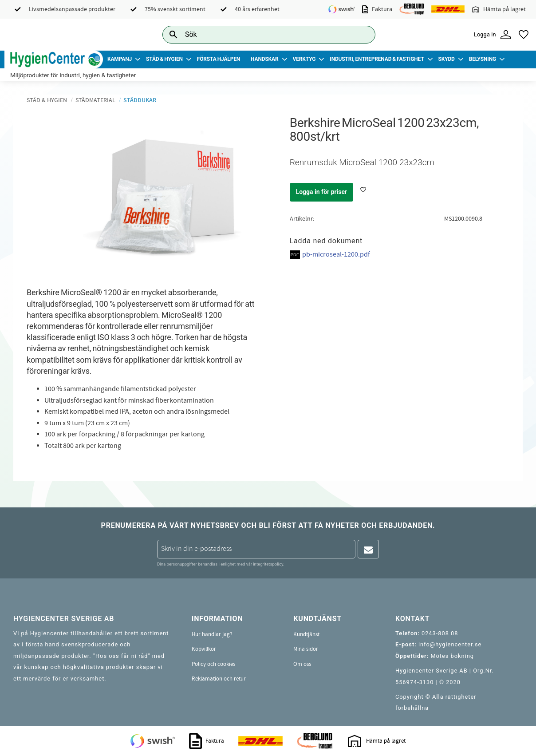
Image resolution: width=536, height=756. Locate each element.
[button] (524, 35)
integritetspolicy (268, 564)
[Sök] (362, 34)
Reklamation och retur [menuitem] (219, 679)
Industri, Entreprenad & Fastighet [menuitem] (377, 59)
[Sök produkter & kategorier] (259, 34)
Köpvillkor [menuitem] (204, 649)
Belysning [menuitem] (483, 59)
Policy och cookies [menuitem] (213, 664)
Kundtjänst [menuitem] (306, 634)
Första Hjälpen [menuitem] (219, 59)
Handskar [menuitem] (264, 59)
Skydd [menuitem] (446, 59)
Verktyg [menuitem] (304, 59)
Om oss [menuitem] (302, 664)
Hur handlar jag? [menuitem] (212, 634)
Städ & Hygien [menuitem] (164, 59)
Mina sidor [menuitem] (306, 649)
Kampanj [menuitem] (120, 59)
